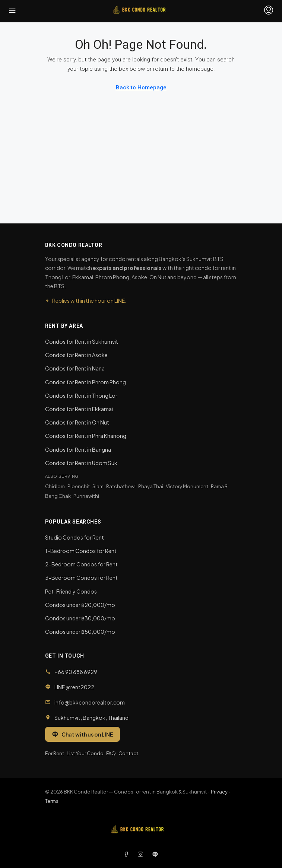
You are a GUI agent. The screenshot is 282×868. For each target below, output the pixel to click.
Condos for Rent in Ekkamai (79, 409)
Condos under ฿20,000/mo (80, 605)
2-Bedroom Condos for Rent (81, 564)
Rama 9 (219, 486)
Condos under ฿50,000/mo (80, 632)
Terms (52, 801)
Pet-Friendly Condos (71, 591)
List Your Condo (85, 753)
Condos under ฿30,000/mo (80, 618)
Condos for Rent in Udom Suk (81, 463)
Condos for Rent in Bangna (78, 449)
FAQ (111, 753)
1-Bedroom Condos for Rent (81, 551)
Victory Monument (187, 486)
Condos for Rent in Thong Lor (81, 395)
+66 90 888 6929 (76, 672)
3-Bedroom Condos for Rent (81, 578)
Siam (98, 486)
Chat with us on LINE (83, 734)
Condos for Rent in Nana (75, 368)
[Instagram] (142, 854)
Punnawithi (86, 496)
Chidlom (55, 486)
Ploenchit (79, 486)
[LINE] (155, 854)
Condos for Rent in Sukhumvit (82, 341)
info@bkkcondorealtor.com (90, 702)
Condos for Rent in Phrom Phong (85, 382)
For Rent (55, 753)
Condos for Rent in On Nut (77, 422)
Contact (128, 753)
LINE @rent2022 (74, 687)
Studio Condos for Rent (75, 537)
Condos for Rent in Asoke (76, 355)
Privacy (219, 792)
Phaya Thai (151, 486)
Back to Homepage (141, 88)
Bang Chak (58, 496)
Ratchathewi (121, 486)
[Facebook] (128, 854)
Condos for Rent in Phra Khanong (86, 436)
